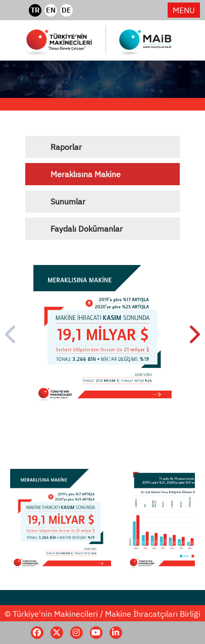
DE (66, 10)
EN (51, 10)
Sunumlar (68, 201)
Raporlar (66, 147)
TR (35, 10)
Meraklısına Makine (86, 174)
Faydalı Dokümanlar (87, 229)
